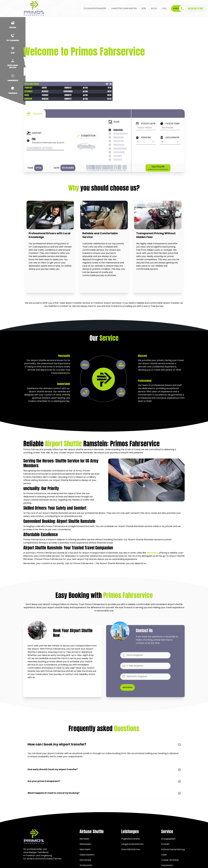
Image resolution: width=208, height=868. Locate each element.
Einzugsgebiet (168, 839)
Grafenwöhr (86, 865)
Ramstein (84, 839)
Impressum (167, 865)
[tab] (34, 114)
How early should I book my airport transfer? (104, 769)
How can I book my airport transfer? (104, 744)
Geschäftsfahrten (131, 849)
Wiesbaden (85, 844)
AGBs (164, 855)
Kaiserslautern (87, 855)
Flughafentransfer (131, 839)
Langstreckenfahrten (132, 844)
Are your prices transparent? (104, 781)
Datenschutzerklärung (173, 849)
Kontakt (178, 8)
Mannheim (152, 553)
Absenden (127, 687)
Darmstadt (85, 860)
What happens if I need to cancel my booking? (104, 793)
